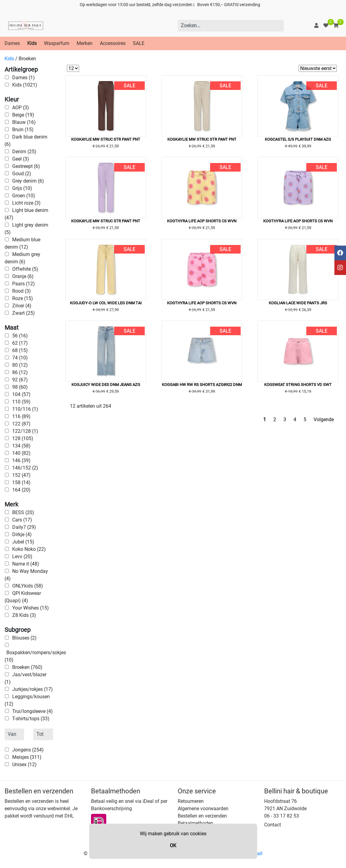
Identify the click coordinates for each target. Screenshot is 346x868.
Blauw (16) (24, 122)
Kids (32, 43)
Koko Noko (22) (29, 549)
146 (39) (21, 460)
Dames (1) (24, 78)
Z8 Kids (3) (24, 615)
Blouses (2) (24, 638)
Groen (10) (24, 196)
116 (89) (21, 416)
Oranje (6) (23, 276)
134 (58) (21, 446)
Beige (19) (23, 115)
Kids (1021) (25, 85)
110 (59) (21, 402)
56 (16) (20, 336)
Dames (12, 43)
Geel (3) (21, 159)
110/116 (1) (25, 409)
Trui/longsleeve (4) (33, 711)
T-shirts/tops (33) (31, 719)
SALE (139, 43)
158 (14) (21, 482)
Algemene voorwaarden (203, 809)
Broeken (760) (27, 667)
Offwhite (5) (25, 269)
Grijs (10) (22, 188)
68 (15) (20, 350)
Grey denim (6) (28, 181)
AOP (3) (21, 108)
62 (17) (20, 343)
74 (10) (20, 358)
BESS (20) (23, 512)
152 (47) (21, 475)
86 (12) (20, 372)
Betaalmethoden (195, 823)
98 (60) (20, 387)
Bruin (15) (23, 130)
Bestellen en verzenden (202, 816)
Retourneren (191, 801)
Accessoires (113, 43)
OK (173, 846)
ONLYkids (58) (28, 586)
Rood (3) (22, 291)
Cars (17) (22, 520)
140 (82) (21, 453)
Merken (85, 43)
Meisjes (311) (27, 757)
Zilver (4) (22, 306)
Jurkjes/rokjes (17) (33, 689)
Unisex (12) (24, 764)
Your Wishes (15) (31, 608)
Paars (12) (24, 284)
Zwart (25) (24, 313)
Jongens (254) (28, 750)
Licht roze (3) (26, 203)
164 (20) (21, 490)
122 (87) (21, 424)
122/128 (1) (25, 431)
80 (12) (20, 365)
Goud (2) (22, 174)
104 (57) (21, 394)
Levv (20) (22, 556)
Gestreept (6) (26, 166)
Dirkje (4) (22, 534)
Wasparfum (57, 43)
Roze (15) (23, 298)
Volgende (324, 419)
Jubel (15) (23, 542)
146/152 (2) (25, 468)
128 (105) (23, 438)
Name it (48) (26, 564)
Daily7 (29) (24, 527)
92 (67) (20, 380)
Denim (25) (24, 152)
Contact (273, 825)
